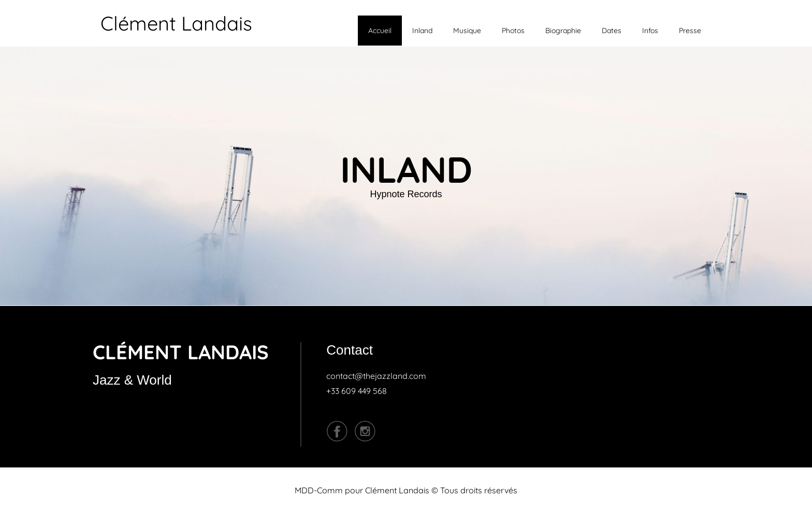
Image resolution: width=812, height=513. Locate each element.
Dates (612, 31)
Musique (467, 31)
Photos (513, 31)
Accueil (380, 31)
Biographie (563, 31)
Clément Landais (176, 23)
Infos (650, 31)
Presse (690, 31)
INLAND (406, 169)
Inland (422, 31)
